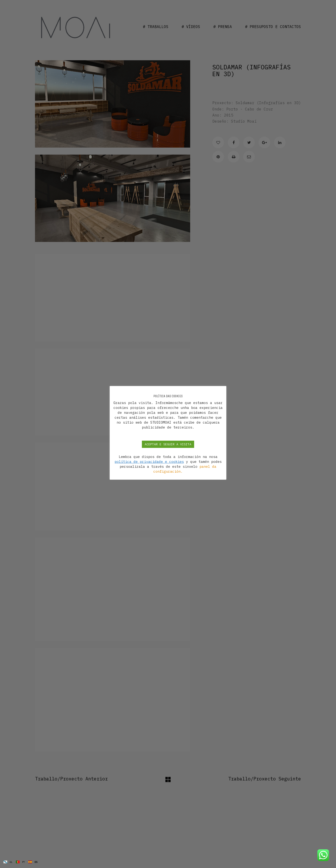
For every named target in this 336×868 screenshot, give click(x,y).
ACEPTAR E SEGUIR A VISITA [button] (168, 444)
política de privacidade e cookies (149, 462)
